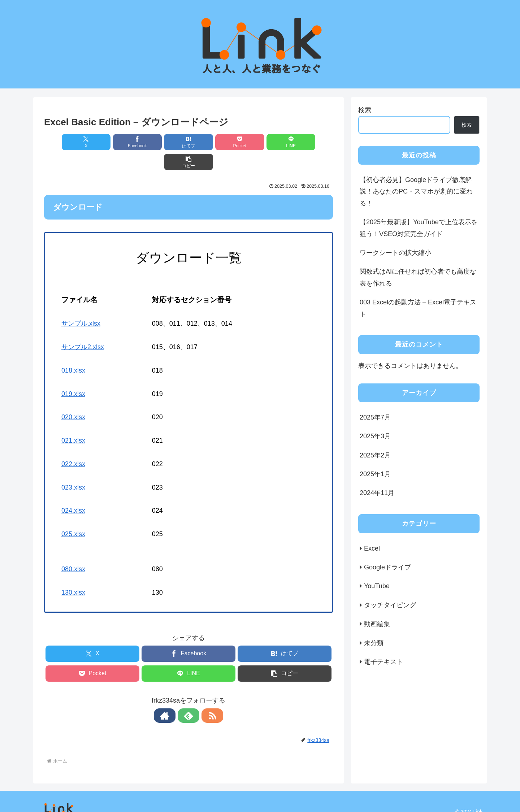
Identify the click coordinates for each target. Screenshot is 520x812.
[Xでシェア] (67, 142)
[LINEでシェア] (261, 142)
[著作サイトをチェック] (172, 696)
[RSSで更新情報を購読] (205, 696)
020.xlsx (73, 397)
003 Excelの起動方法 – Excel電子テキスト (418, 308)
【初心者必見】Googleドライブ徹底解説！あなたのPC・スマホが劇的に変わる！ (416, 192)
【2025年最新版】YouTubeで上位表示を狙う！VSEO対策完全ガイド (419, 228)
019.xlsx (73, 374)
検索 (365, 110)
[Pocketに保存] (213, 142)
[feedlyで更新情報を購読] (188, 696)
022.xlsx (73, 444)
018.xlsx (73, 351)
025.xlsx (73, 514)
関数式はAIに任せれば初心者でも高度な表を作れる (418, 277)
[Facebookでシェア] (116, 142)
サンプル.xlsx (81, 304)
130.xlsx (73, 573)
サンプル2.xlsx (83, 327)
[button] (310, 142)
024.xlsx (73, 491)
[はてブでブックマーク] (164, 142)
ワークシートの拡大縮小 (395, 253)
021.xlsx (73, 421)
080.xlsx (73, 549)
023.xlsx (73, 468)
